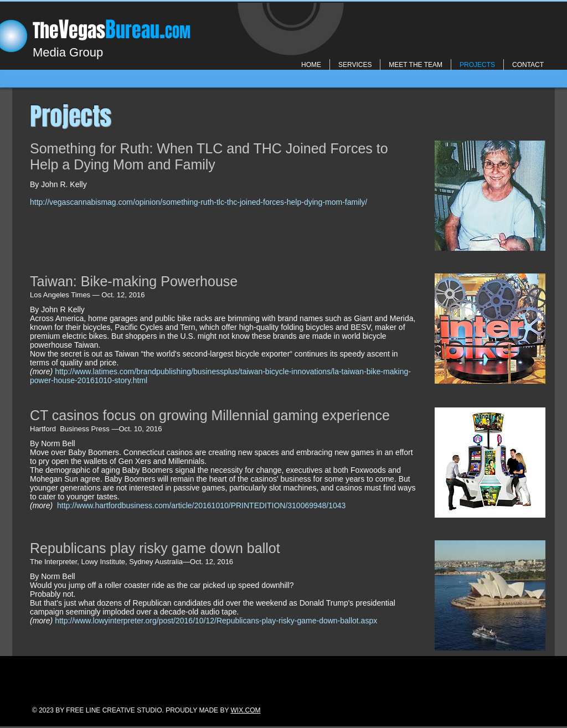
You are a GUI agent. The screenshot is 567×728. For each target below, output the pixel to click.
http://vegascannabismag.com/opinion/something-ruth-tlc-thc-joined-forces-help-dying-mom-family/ (199, 202)
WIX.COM (246, 710)
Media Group (68, 52)
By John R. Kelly (58, 184)
